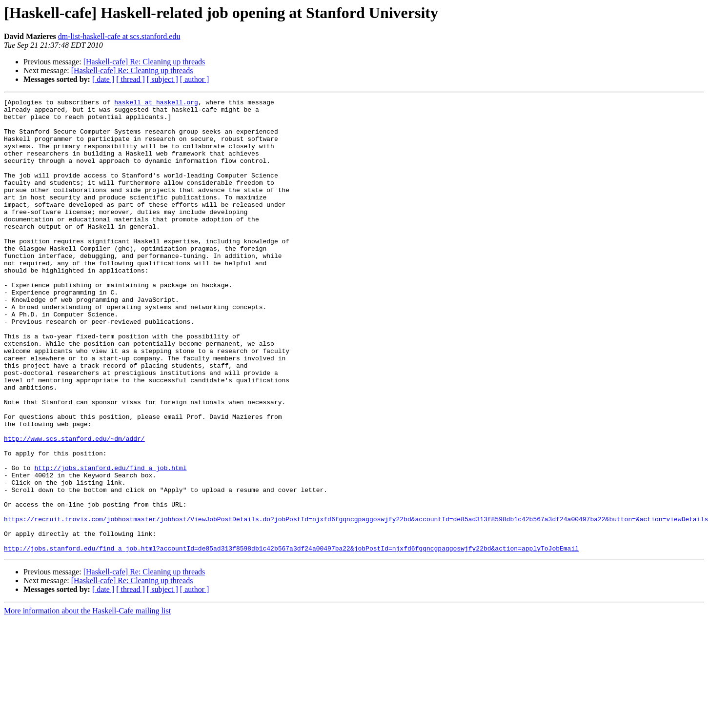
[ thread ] (131, 79)
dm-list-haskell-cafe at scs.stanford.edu (119, 36)
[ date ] (103, 79)
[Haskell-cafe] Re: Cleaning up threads (144, 62)
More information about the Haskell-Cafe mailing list (87, 701)
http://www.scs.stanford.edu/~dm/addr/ (74, 507)
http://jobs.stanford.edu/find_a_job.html (110, 542)
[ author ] (195, 79)
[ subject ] (162, 79)
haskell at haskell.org (156, 103)
